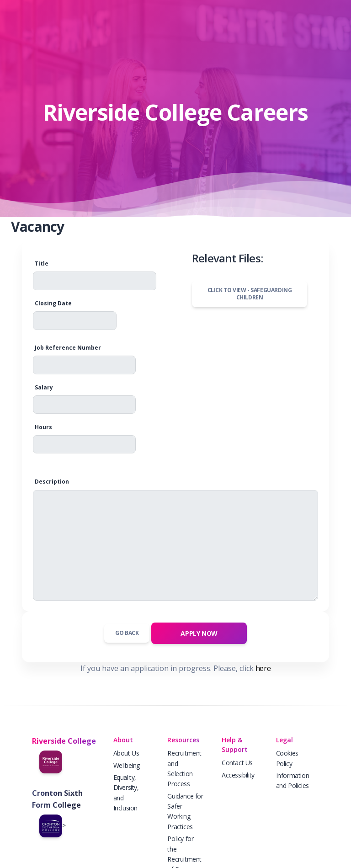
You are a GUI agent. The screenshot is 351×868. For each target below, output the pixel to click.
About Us (126, 753)
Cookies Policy (287, 758)
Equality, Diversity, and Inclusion (126, 793)
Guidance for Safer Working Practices (185, 811)
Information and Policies (293, 780)
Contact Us (237, 763)
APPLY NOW (199, 633)
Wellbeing (127, 765)
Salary (44, 387)
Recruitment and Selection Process (184, 768)
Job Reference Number (68, 348)
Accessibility (238, 775)
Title (42, 264)
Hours (43, 427)
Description (52, 482)
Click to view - (250, 294)
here (263, 668)
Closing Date (53, 303)
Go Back (127, 633)
